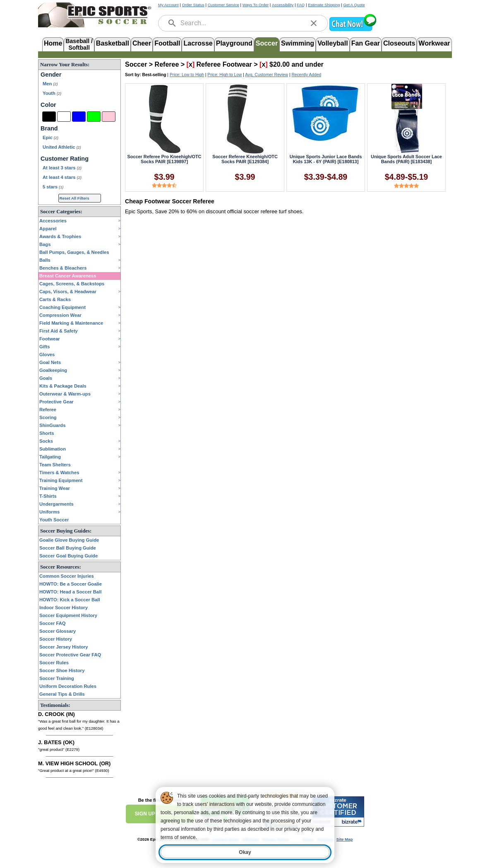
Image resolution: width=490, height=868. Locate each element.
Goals (46, 378)
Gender (51, 75)
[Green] (94, 117)
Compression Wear (60, 315)
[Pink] (109, 117)
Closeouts (399, 43)
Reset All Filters (74, 198)
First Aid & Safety (59, 331)
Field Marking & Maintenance (71, 323)
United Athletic (62, 147)
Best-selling (154, 75)
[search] (172, 23)
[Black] (49, 117)
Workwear (434, 43)
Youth (52, 93)
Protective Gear (56, 402)
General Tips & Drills (62, 694)
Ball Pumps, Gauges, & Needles (74, 252)
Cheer (142, 43)
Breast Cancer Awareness (68, 276)
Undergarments (56, 504)
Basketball (113, 43)
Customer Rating (65, 159)
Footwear (50, 339)
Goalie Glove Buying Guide (69, 540)
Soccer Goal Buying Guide (68, 556)
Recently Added (306, 75)
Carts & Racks (55, 299)
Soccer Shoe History (62, 670)
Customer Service (223, 5)
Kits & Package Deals (63, 386)
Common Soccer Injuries (67, 576)
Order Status (193, 5)
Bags (45, 244)
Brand (49, 128)
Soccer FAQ (52, 623)
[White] (64, 117)
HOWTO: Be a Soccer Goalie (71, 584)
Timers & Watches (59, 473)
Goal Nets (50, 362)
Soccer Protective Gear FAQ (70, 655)
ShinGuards (52, 425)
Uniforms (49, 512)
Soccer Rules (54, 663)
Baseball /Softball (79, 44)
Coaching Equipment (62, 307)
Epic (50, 137)
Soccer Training (57, 678)
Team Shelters (55, 465)
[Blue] (79, 117)
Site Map (345, 839)
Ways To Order (256, 5)
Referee (48, 410)
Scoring (48, 417)
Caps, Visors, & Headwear (68, 292)
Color (48, 105)
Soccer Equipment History (68, 615)
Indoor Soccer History (64, 608)
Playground (234, 43)
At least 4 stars (62, 177)
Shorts (47, 433)
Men (50, 84)
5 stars (53, 187)
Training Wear (55, 488)
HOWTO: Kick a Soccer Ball (70, 600)
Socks (46, 441)
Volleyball (333, 43)
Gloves (47, 354)
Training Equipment (61, 480)
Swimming (298, 43)
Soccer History (56, 639)
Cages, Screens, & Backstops (72, 284)
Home (53, 43)
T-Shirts (48, 496)
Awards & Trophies (60, 236)
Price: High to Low (225, 75)
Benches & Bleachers (63, 268)
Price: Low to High (187, 75)
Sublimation (53, 449)
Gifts (44, 347)
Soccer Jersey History (64, 647)
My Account (168, 5)
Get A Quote (354, 5)
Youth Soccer (54, 520)
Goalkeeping (53, 370)
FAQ (301, 5)
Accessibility (283, 5)
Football (167, 43)
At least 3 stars (62, 168)
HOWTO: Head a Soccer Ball (70, 592)
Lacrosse (198, 43)
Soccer (267, 43)
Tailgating (50, 457)
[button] (353, 30)
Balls (45, 260)
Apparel (48, 229)
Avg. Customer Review (267, 75)
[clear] (314, 23)
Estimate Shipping (324, 5)
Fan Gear (366, 43)
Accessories (53, 221)
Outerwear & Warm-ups (65, 394)
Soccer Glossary (58, 631)
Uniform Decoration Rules (68, 686)
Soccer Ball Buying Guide (68, 548)
